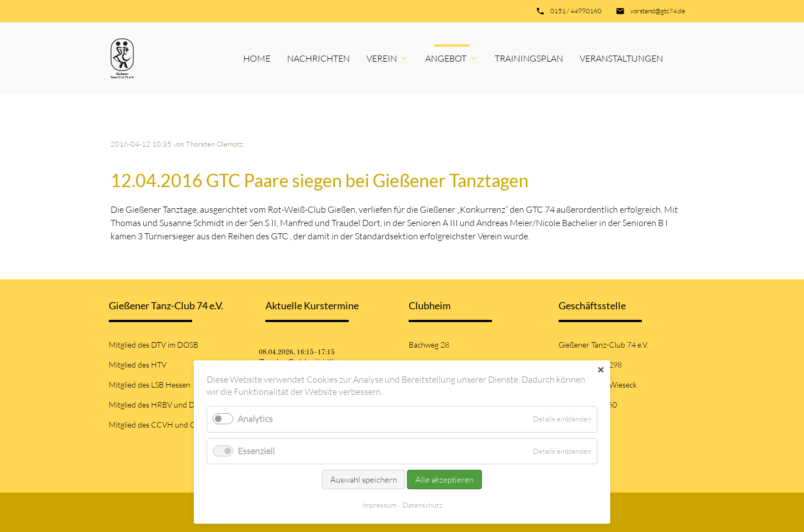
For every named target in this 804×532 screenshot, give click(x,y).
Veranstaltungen (621, 58)
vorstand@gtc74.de (658, 11)
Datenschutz (423, 505)
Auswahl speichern (364, 480)
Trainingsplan (529, 58)
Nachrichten (318, 58)
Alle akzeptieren (444, 480)
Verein (382, 58)
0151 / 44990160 (576, 11)
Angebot (446, 58)
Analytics (255, 419)
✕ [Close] (601, 370)
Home (257, 58)
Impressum (379, 505)
